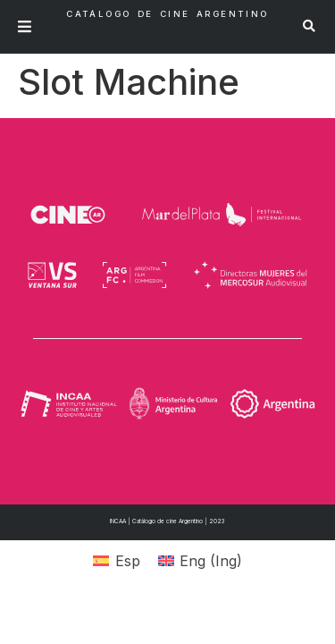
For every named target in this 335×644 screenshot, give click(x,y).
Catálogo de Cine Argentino (167, 14)
